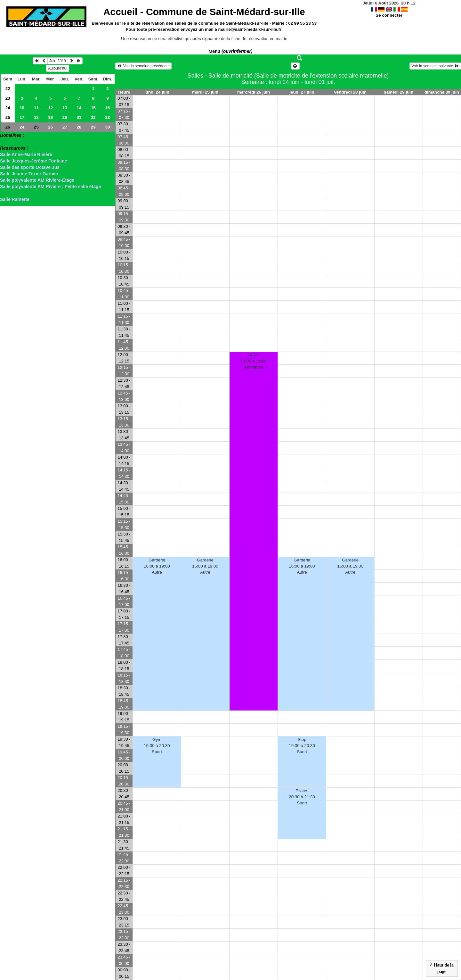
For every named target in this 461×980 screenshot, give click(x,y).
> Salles (8, 142)
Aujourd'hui (58, 68)
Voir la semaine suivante (435, 66)
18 (36, 117)
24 (8, 108)
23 (8, 98)
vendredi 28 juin (350, 92)
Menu (231, 51)
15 (93, 108)
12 (50, 108)
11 (36, 108)
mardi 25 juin (205, 92)
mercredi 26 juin (254, 92)
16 (107, 108)
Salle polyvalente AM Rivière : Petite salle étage (50, 187)
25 (8, 117)
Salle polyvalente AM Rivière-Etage (37, 180)
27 (65, 127)
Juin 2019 (58, 61)
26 (8, 127)
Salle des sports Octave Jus (30, 167)
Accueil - (204, 12)
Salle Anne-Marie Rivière (26, 154)
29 (93, 127)
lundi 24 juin (157, 92)
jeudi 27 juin (302, 92)
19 (50, 117)
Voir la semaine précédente (143, 66)
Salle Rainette (15, 199)
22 (8, 89)
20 (65, 117)
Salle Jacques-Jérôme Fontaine (33, 161)
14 (79, 108)
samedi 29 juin (399, 92)
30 (107, 127)
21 (79, 117)
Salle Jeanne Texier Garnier (29, 174)
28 (79, 127)
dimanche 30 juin (442, 92)
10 (22, 108)
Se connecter (389, 15)
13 (65, 108)
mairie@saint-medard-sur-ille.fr (250, 29)
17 (22, 117)
